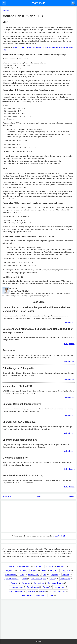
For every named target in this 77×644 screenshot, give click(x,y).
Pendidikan (26, 583)
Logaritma (66, 575)
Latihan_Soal (33, 575)
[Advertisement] (38, 517)
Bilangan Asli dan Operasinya (19, 422)
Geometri (22, 571)
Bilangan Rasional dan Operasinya (22, 404)
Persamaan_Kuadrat (56, 583)
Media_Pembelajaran (38, 579)
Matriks (24, 579)
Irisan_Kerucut (66, 571)
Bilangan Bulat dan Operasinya (20, 440)
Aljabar (12, 566)
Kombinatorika (11, 575)
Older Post (71, 497)
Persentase (9, 350)
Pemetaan (14, 583)
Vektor (51, 595)
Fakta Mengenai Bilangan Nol (19, 368)
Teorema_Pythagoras (58, 591)
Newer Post (7, 497)
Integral (53, 571)
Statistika (43, 591)
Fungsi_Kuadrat (9, 571)
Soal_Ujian (31, 591)
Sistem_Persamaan (16, 591)
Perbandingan (39, 583)
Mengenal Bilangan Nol (15, 458)
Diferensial (49, 566)
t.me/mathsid (60, 536)
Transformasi (26, 595)
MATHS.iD (38, 3)
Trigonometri (39, 595)
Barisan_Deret (24, 566)
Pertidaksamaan (33, 587)
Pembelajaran (65, 579)
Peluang (53, 579)
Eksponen (61, 566)
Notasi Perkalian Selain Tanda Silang (23, 476)
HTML (44, 571)
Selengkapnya (69, 322)
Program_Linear (59, 587)
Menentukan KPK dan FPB (17, 386)
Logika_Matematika (11, 579)
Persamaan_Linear (16, 587)
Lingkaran (54, 575)
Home (39, 497)
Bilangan (38, 566)
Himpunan (34, 571)
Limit (44, 575)
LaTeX (22, 575)
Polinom (46, 587)
